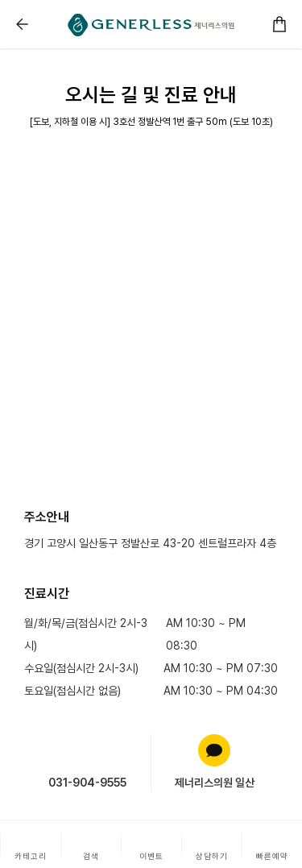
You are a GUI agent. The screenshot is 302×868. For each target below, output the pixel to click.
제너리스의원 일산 (215, 783)
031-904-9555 (87, 783)
